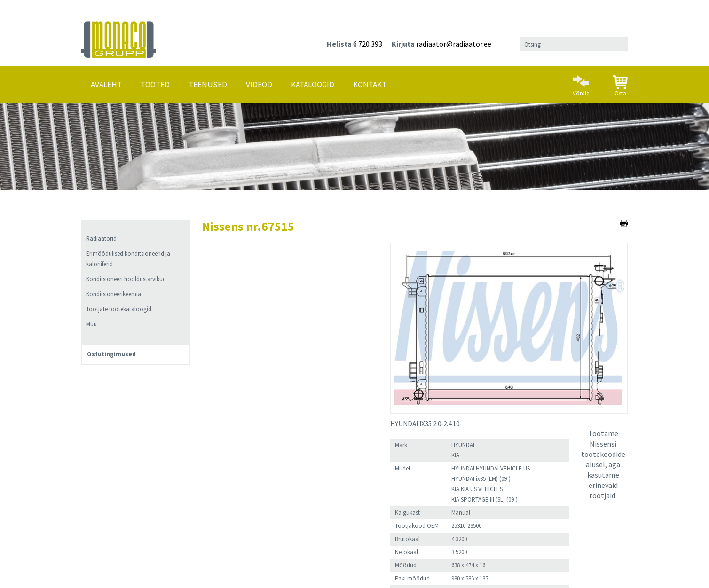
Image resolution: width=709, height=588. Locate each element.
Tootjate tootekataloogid (119, 309)
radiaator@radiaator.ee (454, 44)
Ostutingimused (111, 354)
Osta (620, 82)
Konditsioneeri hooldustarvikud (126, 279)
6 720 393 (368, 44)
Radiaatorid (101, 239)
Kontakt (370, 85)
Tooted (155, 85)
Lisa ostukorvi (227, 490)
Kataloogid (313, 85)
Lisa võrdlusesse (298, 490)
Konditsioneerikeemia (114, 294)
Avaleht (106, 85)
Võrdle (581, 82)
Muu (91, 324)
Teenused (208, 85)
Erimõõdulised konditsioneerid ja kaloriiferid (128, 259)
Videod (259, 85)
